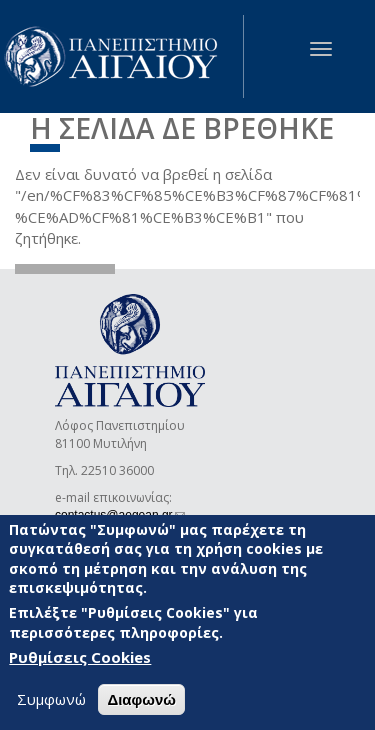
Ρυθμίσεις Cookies (80, 658)
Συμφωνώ (51, 700)
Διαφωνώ (141, 700)
